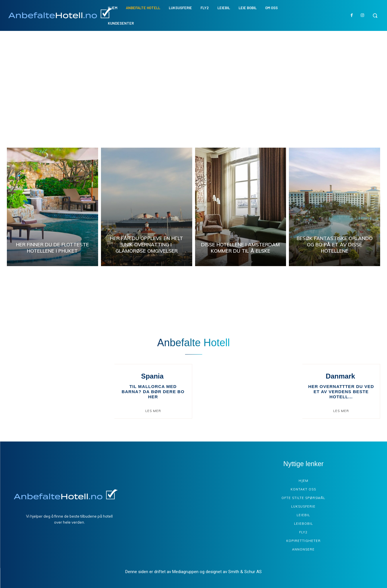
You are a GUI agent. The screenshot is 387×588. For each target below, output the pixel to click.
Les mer (153, 411)
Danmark (341, 376)
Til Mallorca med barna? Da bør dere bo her (153, 392)
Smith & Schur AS (245, 572)
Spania (152, 376)
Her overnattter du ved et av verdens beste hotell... (341, 392)
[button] (375, 15)
